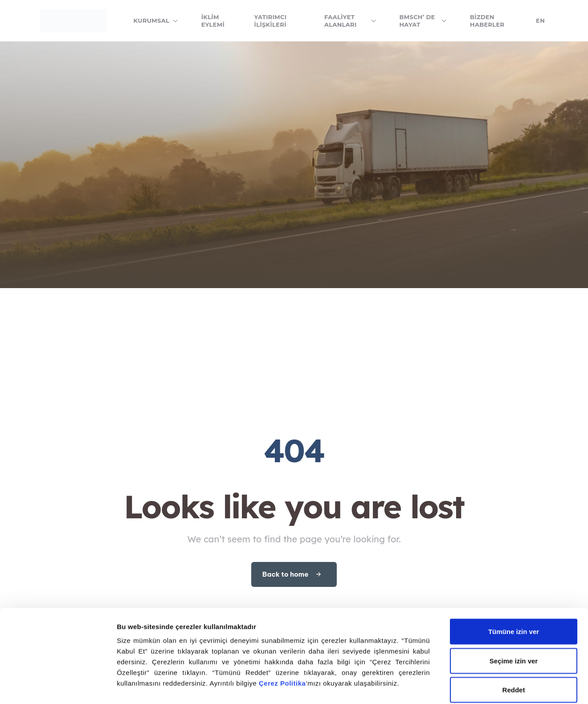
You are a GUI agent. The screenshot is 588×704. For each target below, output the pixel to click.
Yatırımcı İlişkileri (271, 21)
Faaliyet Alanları (350, 21)
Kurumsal (156, 20)
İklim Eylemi (213, 21)
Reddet (514, 632)
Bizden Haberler (487, 21)
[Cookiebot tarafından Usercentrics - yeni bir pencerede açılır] (58, 687)
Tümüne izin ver (514, 574)
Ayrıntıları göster (144, 686)
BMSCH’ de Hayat (423, 21)
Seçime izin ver (514, 603)
